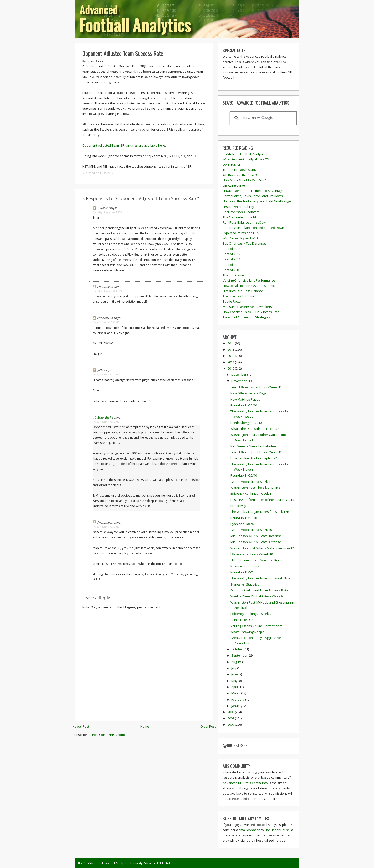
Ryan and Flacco (242, 524)
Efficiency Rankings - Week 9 (251, 614)
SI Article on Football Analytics (244, 154)
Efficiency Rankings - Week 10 (252, 554)
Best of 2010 (232, 265)
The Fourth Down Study (240, 170)
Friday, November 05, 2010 (106, 322)
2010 (231, 368)
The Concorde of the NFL (240, 217)
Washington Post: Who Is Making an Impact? (262, 548)
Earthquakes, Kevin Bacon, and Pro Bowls (253, 196)
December (239, 375)
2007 (231, 724)
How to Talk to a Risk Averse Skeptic (249, 286)
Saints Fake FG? (242, 620)
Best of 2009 (232, 270)
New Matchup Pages (245, 399)
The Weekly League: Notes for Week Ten (260, 512)
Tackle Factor (232, 301)
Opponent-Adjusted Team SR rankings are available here (124, 145)
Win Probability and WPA (241, 238)
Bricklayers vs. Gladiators (241, 212)
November (239, 381)
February (238, 699)
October (238, 649)
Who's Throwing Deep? (247, 632)
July (234, 668)
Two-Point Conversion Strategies (246, 317)
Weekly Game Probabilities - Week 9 (257, 596)
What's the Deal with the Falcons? (255, 429)
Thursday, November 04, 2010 (108, 212)
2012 (231, 356)
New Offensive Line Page (249, 393)
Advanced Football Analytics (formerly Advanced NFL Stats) (130, 863)
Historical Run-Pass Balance (243, 291)
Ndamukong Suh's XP (246, 566)
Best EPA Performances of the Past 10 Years (262, 500)
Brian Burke (105, 417)
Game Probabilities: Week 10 (251, 530)
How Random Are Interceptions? (254, 458)
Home (145, 726)
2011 (231, 362)
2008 (231, 718)
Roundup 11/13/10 (244, 518)
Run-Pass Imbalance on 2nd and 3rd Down (253, 228)
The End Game (233, 275)
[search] (262, 118)
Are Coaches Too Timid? (240, 296)
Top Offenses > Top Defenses (245, 243)
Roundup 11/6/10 (243, 572)
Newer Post (81, 726)
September (240, 655)
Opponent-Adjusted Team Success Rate (123, 53)
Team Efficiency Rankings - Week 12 (256, 452)
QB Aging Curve (234, 185)
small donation (249, 830)
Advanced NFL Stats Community (245, 783)
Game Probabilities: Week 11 (251, 482)
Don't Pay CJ (231, 164)
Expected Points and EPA (241, 233)
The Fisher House (277, 830)
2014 (231, 343)
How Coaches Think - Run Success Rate (251, 312)
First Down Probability (238, 207)
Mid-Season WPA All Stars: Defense (256, 536)
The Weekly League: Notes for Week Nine (260, 578)
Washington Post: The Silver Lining (255, 488)
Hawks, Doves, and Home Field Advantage (253, 191)
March (236, 693)
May (235, 681)
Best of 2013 (232, 249)
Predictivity (238, 506)
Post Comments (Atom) (108, 735)
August (237, 662)
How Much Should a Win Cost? (244, 180)
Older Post (208, 726)
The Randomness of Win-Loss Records (258, 560)
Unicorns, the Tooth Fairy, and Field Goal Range (257, 201)
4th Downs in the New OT (241, 175)
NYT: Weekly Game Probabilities (253, 446)
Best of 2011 (232, 259)
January (237, 706)
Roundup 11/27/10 (244, 405)
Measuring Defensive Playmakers (247, 307)
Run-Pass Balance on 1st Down (245, 222)
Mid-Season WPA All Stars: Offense (256, 542)
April (235, 687)
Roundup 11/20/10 (244, 475)
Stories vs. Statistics (245, 584)
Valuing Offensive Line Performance (249, 280)
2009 (231, 712)
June (235, 674)
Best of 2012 (232, 254)
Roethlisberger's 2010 (246, 423)
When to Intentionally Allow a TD (246, 159)
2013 (231, 349)
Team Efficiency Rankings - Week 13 (256, 387)
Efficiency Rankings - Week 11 (252, 493)
